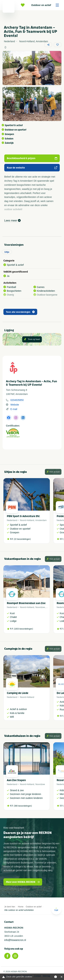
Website (15, 405)
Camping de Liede (18, 693)
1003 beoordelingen (23, 629)
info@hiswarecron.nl (15, 940)
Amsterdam (41, 520)
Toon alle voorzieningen (20, 312)
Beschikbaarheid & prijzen (32, 158)
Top (56, 909)
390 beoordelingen (23, 806)
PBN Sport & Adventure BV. (23, 516)
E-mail (14, 409)
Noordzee (40, 607)
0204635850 (17, 400)
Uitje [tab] (7, 252)
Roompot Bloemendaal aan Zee (26, 603)
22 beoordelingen (22, 539)
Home (21, 907)
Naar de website (32, 168)
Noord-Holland (27, 520)
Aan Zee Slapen (16, 780)
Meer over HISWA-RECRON (23, 882)
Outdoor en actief (46, 5)
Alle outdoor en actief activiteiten (19, 910)
